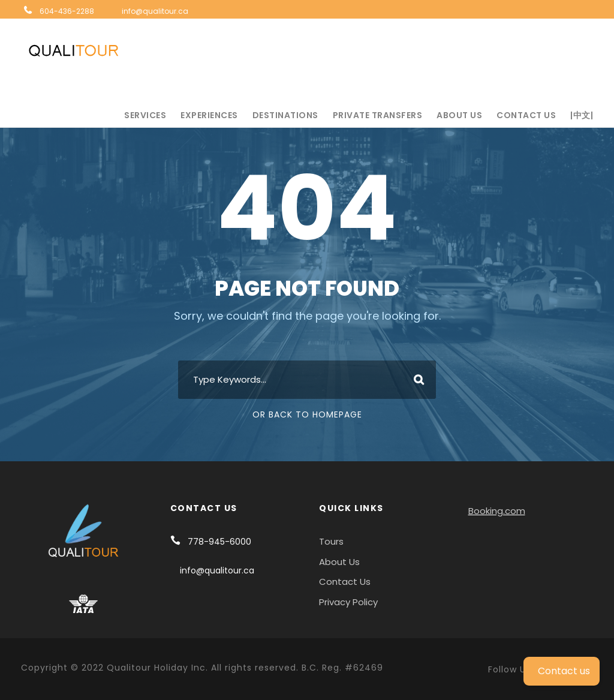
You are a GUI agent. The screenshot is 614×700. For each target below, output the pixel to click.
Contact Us (526, 115)
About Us (459, 115)
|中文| (582, 115)
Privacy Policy (348, 602)
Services (145, 115)
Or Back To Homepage (307, 414)
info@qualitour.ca (155, 11)
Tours (331, 541)
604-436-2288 (67, 11)
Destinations (285, 115)
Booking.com (497, 511)
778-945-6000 (219, 542)
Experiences (209, 115)
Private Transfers (378, 115)
